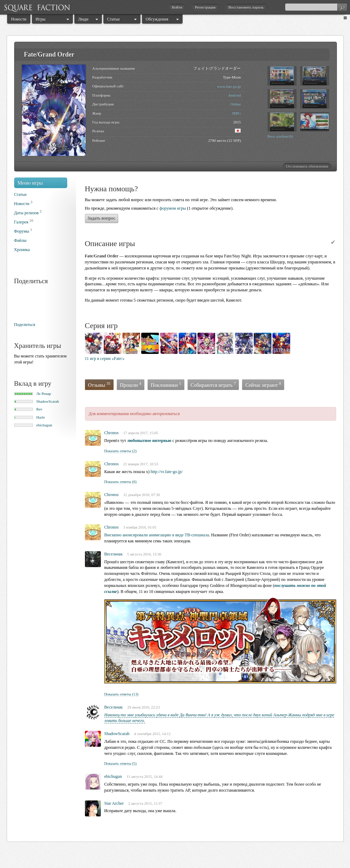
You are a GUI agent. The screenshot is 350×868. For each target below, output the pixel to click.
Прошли (131, 385)
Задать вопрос (101, 218)
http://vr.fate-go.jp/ (167, 472)
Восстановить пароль (246, 7)
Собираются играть (213, 385)
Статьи (113, 19)
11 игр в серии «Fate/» (105, 359)
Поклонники (166, 385)
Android (235, 95)
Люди (83, 19)
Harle (41, 417)
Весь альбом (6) (280, 136)
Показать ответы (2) (121, 451)
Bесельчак (114, 707)
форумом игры (173, 208)
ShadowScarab (48, 401)
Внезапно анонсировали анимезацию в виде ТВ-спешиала (157, 535)
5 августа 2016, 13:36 (144, 554)
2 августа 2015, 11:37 (145, 803)
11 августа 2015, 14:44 (145, 776)
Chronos (112, 433)
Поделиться (25, 325)
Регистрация (205, 7)
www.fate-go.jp (229, 86)
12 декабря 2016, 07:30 (142, 495)
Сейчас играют (263, 385)
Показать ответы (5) (121, 763)
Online (236, 104)
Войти (177, 7)
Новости (19, 19)
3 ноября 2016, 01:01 (140, 527)
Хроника (22, 250)
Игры (41, 19)
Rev (39, 409)
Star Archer (114, 803)
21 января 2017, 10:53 (141, 464)
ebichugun (44, 425)
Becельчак (114, 554)
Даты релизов (27, 213)
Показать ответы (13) (122, 694)
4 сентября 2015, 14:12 (152, 734)
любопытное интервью (149, 441)
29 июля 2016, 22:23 (144, 707)
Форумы (22, 231)
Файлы (20, 240)
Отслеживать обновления (307, 166)
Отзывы (99, 385)
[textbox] (316, 7)
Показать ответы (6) (121, 482)
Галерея (21, 222)
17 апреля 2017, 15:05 (141, 433)
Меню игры (30, 183)
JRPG (236, 113)
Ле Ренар (44, 394)
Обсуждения (157, 19)
